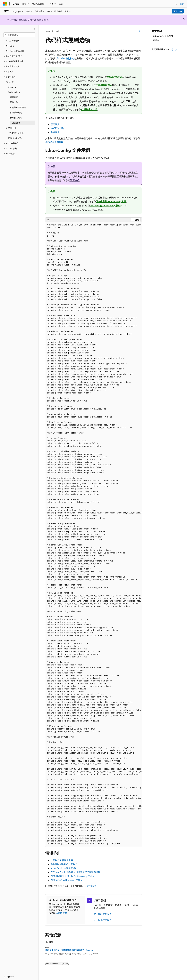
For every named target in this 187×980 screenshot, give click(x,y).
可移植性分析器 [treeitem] (15, 138)
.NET (57, 31)
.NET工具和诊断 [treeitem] (12, 41)
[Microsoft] (5, 4)
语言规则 (55, 124)
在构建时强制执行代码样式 (64, 864)
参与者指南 (61, 913)
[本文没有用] (176, 50)
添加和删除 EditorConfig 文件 (111, 201)
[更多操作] (139, 31)
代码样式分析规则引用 (62, 860)
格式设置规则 (57, 128)
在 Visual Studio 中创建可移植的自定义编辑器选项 (75, 872)
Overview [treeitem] (12, 87)
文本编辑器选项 (104, 85)
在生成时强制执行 (65, 58)
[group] (94, 534)
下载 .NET (178, 11)
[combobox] (19, 35)
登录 (182, 4)
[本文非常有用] (172, 50)
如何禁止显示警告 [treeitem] (18, 107)
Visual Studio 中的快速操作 (64, 868)
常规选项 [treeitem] (14, 97)
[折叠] (34, 29)
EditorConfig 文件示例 (163, 36)
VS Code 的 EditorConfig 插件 (105, 205)
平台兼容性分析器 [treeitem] (16, 133)
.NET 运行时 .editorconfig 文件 (65, 880)
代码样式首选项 (89, 109)
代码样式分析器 (115, 77)
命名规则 (55, 132)
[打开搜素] (176, 4)
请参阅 (156, 40)
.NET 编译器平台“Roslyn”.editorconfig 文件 (72, 876)
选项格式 (75, 180)
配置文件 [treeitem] (14, 102)
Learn (48, 31)
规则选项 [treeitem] (16, 123)
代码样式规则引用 (54, 142)
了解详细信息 (91, 886)
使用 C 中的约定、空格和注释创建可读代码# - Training (69, 950)
